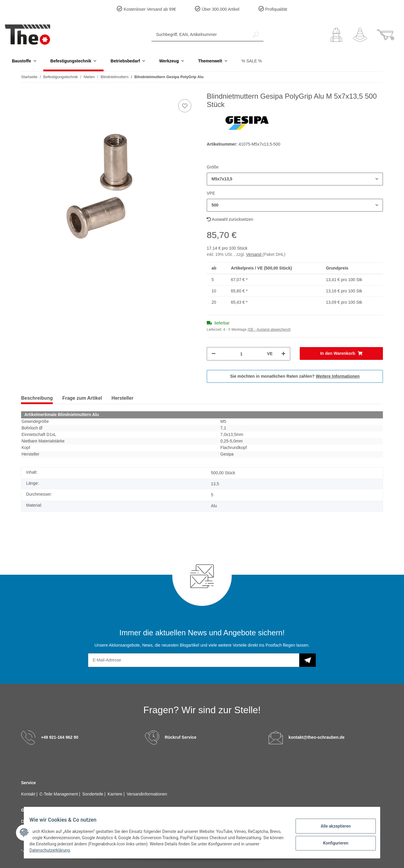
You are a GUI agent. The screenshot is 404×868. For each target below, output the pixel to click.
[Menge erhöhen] (283, 354)
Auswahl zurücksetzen (230, 219)
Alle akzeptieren (331, 827)
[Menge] (241, 354)
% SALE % (252, 61)
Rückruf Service (181, 737)
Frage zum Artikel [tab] (82, 398)
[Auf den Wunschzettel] (185, 106)
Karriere (116, 794)
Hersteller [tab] (122, 398)
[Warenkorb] (386, 35)
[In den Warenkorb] (341, 353)
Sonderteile (93, 794)
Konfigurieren (331, 842)
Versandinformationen (147, 794)
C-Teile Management (59, 794)
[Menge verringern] (214, 354)
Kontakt (29, 794)
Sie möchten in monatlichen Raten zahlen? (295, 376)
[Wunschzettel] (360, 35)
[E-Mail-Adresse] (194, 660)
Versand (254, 254)
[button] (336, 35)
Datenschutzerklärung (69, 850)
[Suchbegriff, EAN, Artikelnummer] (200, 35)
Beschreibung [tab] (37, 398)
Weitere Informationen (338, 376)
